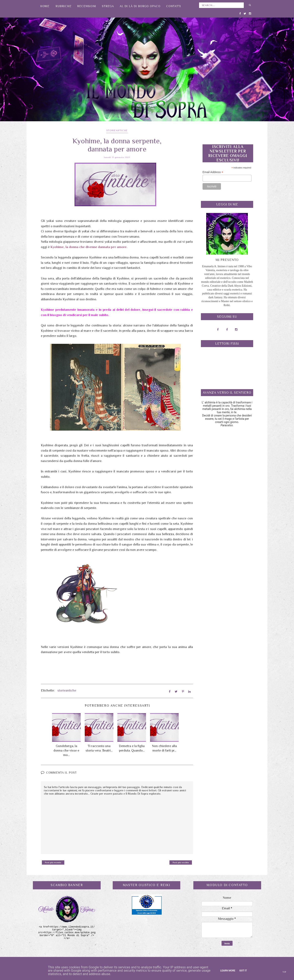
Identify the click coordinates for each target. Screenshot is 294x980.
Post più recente (53, 862)
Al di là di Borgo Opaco (140, 6)
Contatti (174, 6)
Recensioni (87, 6)
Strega (108, 6)
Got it (243, 971)
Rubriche (63, 6)
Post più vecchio (181, 862)
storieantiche (117, 130)
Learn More (228, 971)
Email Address (213, 172)
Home (45, 6)
